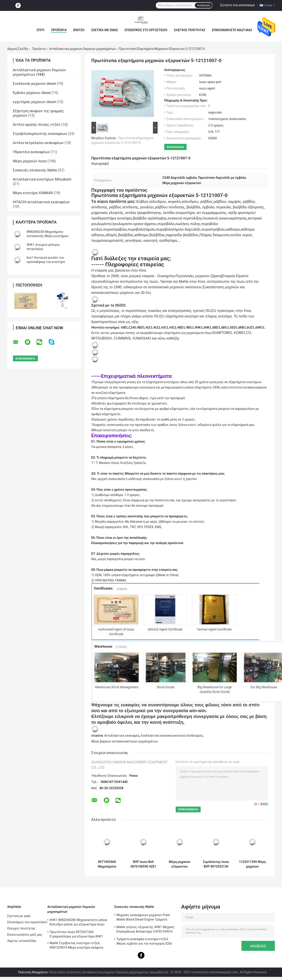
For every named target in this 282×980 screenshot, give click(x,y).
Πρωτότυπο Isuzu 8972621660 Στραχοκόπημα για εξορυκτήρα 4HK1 (76, 934)
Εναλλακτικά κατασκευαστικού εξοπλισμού (172, 736)
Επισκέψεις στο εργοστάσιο (146, 30)
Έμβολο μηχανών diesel (32, 93)
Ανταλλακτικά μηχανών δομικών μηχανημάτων (83, 49)
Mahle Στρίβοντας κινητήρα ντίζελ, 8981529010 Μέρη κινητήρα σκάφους (77, 945)
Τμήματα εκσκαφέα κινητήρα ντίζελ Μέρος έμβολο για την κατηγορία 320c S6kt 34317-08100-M (144, 942)
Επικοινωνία (176, 147)
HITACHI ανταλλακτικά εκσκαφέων (41, 202)
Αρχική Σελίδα (18, 49)
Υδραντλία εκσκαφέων (31, 152)
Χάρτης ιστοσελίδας (22, 941)
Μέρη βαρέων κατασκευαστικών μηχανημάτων (125, 741)
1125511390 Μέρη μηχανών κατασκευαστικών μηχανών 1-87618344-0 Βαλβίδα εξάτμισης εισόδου (252, 864)
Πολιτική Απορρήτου (33, 972)
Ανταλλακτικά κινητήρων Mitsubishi (42, 179)
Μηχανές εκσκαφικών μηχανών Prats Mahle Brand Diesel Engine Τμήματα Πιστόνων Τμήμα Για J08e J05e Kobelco (145, 918)
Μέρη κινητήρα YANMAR (33, 193)
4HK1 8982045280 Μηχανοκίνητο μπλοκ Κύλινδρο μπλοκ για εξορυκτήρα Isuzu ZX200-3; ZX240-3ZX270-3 (79, 923)
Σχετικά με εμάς (105, 30)
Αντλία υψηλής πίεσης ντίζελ (37, 125)
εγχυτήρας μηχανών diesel (34, 102)
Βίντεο (79, 30)
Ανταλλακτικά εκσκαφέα (122, 736)
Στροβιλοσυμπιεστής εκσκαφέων (40, 134)
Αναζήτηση (204, 5)
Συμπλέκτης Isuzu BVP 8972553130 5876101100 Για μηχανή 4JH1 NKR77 (216, 864)
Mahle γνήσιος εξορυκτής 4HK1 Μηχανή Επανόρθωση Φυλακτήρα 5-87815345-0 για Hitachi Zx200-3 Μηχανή (145, 930)
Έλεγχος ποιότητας (189, 30)
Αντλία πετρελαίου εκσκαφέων (38, 143)
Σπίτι (40, 30)
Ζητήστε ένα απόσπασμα (237, 5)
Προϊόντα (59, 30)
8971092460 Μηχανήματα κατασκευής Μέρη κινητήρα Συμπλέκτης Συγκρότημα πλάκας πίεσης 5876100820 (107, 864)
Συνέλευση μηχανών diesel (34, 84)
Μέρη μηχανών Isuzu (30, 161)
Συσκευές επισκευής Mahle (35, 170)
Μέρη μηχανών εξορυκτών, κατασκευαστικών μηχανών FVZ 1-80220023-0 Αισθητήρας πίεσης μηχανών (180, 864)
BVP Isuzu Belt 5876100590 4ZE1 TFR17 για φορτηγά (143, 864)
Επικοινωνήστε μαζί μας (232, 30)
